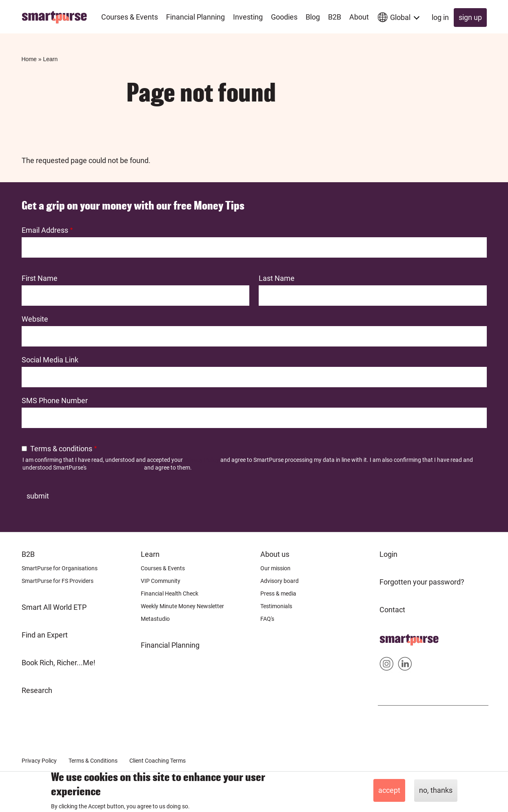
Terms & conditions (61, 449)
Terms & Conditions (93, 761)
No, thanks (436, 790)
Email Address (45, 230)
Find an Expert (45, 635)
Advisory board (280, 581)
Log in (440, 17)
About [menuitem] (359, 17)
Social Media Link (50, 360)
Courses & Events (163, 568)
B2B (28, 554)
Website (35, 319)
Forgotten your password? (422, 582)
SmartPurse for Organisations (60, 568)
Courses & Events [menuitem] (130, 17)
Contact (392, 610)
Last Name (277, 278)
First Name (40, 278)
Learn (50, 59)
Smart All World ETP (54, 607)
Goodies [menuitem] (284, 17)
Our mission (275, 568)
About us (275, 554)
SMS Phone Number (55, 400)
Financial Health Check (170, 594)
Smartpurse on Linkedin (405, 665)
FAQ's (267, 619)
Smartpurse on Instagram (387, 665)
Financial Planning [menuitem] (195, 17)
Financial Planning (170, 645)
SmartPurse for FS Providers (58, 581)
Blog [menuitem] (313, 17)
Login (388, 554)
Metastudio (155, 619)
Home (29, 59)
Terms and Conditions (115, 468)
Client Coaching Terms (158, 761)
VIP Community (161, 581)
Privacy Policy (202, 460)
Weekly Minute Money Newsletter (182, 606)
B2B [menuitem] (335, 17)
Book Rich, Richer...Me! (59, 663)
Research (37, 690)
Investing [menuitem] (248, 17)
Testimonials (276, 606)
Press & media (278, 594)
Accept (389, 790)
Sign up (470, 17)
